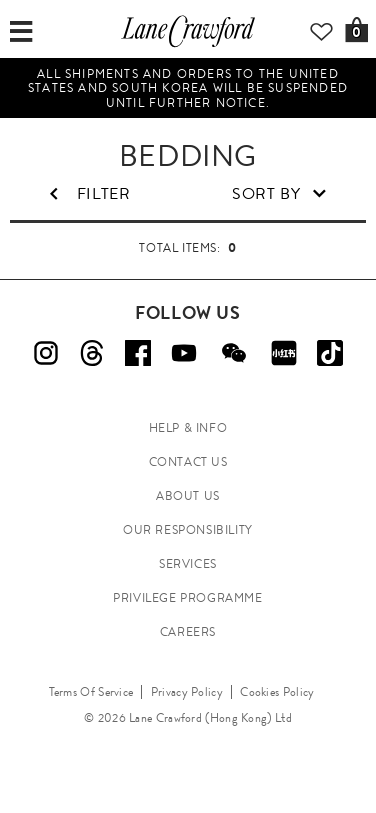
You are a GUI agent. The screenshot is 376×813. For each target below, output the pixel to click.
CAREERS (188, 632)
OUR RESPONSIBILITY (188, 530)
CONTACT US (188, 462)
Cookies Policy (277, 692)
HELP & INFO (188, 428)
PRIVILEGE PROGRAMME (187, 598)
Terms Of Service (91, 692)
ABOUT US (188, 496)
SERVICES (188, 564)
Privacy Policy (187, 692)
